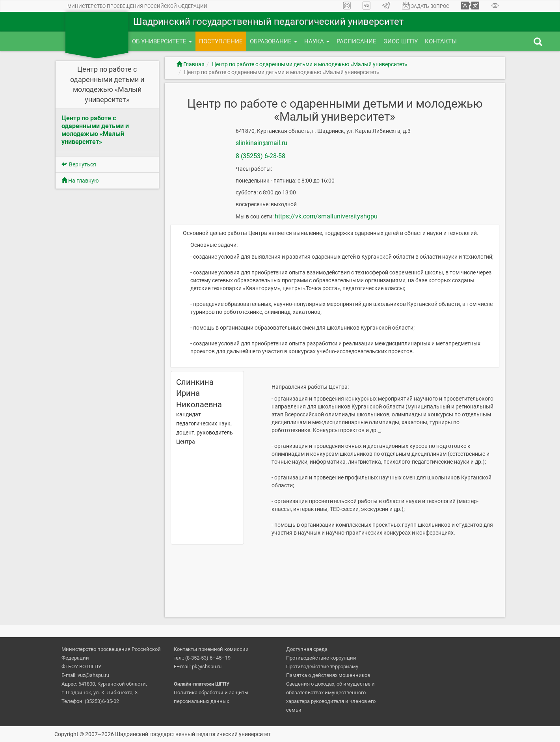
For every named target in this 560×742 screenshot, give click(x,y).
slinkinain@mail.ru (261, 143)
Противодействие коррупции (321, 658)
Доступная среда (307, 649)
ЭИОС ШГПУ (401, 41)
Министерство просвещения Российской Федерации (137, 6)
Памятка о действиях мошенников (328, 675)
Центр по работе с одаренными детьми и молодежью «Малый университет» (310, 64)
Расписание (356, 41)
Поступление (221, 41)
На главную (80, 181)
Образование (273, 41)
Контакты (441, 41)
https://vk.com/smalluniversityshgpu (326, 216)
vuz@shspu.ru (93, 675)
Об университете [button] (162, 41)
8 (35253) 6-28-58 (260, 156)
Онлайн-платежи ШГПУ (202, 684)
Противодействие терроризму (322, 666)
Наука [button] (317, 41)
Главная (191, 64)
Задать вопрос (426, 6)
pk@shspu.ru (207, 666)
